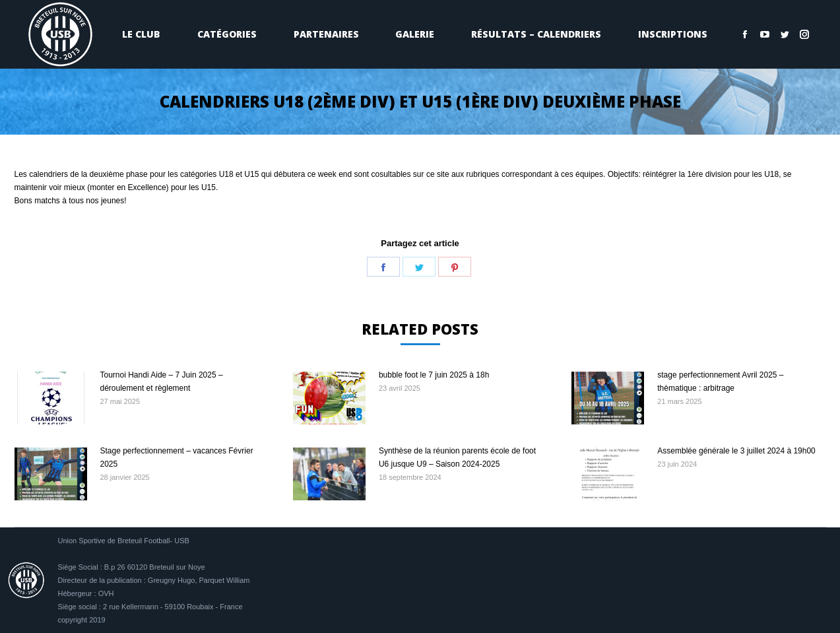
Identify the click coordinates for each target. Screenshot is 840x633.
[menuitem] (142, 34)
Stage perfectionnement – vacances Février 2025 (177, 457)
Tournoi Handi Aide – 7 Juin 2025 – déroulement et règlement (162, 382)
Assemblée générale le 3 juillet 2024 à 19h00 (736, 451)
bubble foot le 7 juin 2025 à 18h (434, 375)
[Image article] (51, 398)
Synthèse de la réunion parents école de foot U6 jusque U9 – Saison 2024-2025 (457, 457)
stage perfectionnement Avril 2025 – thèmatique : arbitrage (720, 382)
